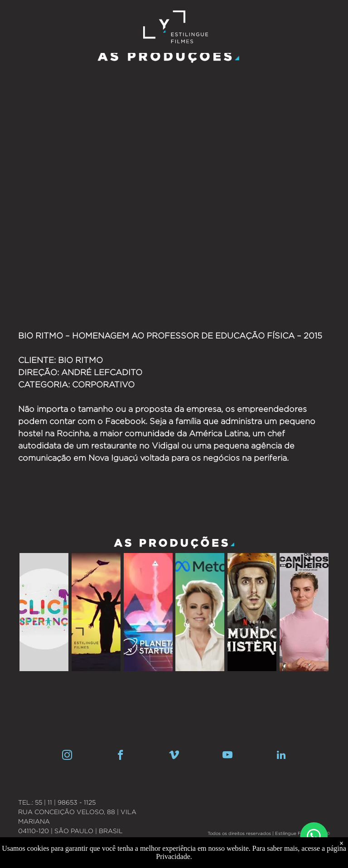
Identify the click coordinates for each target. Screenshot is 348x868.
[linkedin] (281, 756)
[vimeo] (174, 756)
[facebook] (121, 756)
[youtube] (228, 756)
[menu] (328, 13)
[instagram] (67, 756)
